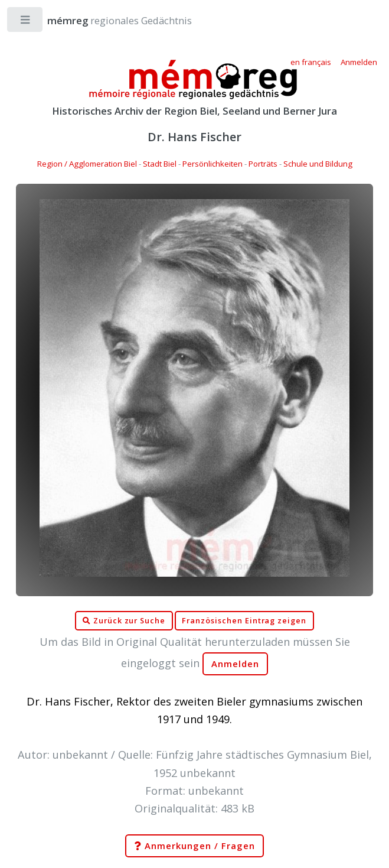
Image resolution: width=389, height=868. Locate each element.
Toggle (26, 22)
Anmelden (236, 664)
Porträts (263, 164)
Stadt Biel (160, 164)
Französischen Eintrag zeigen (244, 621)
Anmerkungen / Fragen (194, 846)
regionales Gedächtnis (108, 20)
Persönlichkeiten (213, 164)
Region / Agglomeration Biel (87, 164)
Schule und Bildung (318, 164)
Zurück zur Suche (124, 621)
